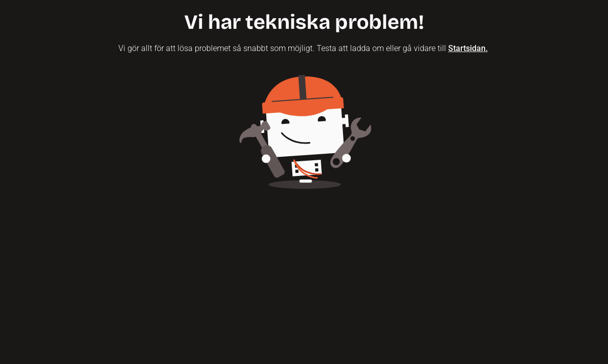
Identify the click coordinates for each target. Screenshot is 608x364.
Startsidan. (468, 48)
